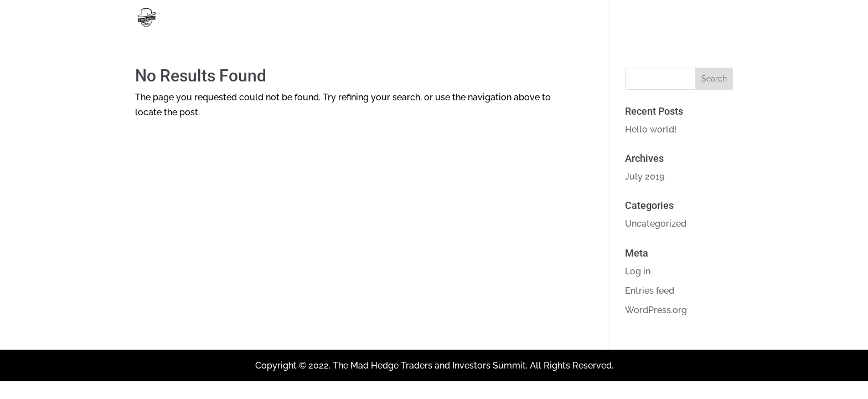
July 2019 (645, 177)
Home (657, 18)
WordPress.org (656, 310)
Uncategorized (656, 224)
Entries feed (650, 291)
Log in (638, 271)
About (711, 18)
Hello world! (651, 129)
